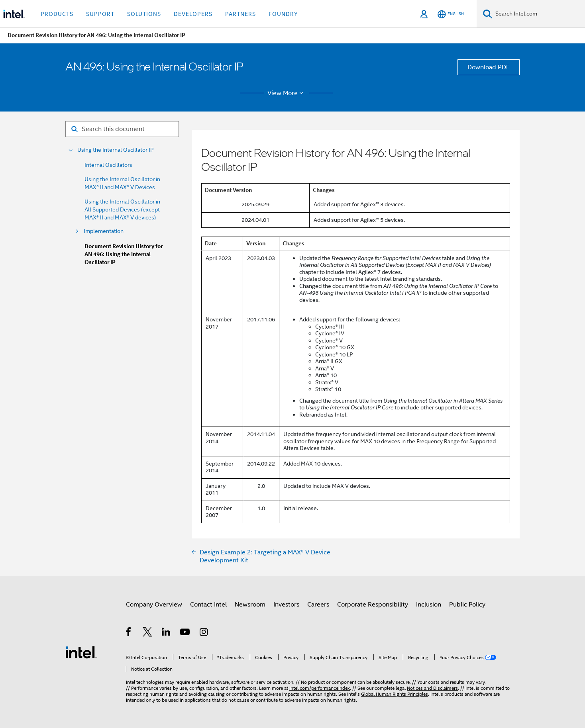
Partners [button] (240, 14)
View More (287, 93)
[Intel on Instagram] (204, 633)
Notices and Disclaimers (432, 688)
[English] (451, 14)
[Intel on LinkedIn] (166, 633)
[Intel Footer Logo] (81, 652)
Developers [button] (193, 14)
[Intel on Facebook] (129, 633)
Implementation (104, 231)
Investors (286, 605)
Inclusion (429, 605)
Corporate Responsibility (373, 605)
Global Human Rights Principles (395, 694)
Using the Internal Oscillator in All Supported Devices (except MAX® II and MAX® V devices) (122, 209)
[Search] (488, 14)
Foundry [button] (283, 14)
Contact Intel (208, 605)
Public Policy (467, 605)
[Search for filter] (122, 129)
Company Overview (154, 605)
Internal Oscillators (108, 165)
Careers (318, 605)
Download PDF (489, 67)
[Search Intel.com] (539, 14)
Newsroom (250, 605)
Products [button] (57, 14)
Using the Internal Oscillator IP (116, 150)
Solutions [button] (144, 14)
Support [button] (100, 14)
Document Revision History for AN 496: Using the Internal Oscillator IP (124, 254)
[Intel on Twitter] (148, 633)
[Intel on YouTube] (186, 633)
